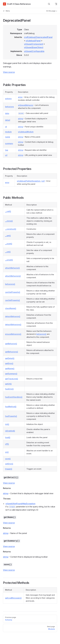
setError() (9, 464)
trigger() (9, 469)
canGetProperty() (13, 292)
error (7, 182)
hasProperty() (11, 416)
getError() (9, 363)
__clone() (9, 221)
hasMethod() (11, 407)
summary (9, 143)
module (8, 132)
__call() (8, 211)
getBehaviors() (12, 352)
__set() (8, 252)
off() (7, 444)
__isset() (9, 244)
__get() (8, 236)
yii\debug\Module (26, 132)
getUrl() (8, 384)
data (7, 113)
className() (11, 308)
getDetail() (10, 358)
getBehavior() (11, 344)
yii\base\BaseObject (34, 47)
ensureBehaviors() (13, 334)
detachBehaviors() (13, 324)
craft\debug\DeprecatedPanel (38, 37)
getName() (10, 369)
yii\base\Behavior (26, 105)
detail (8, 120)
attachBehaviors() (13, 276)
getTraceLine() (12, 379)
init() (7, 424)
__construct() (11, 229)
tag (7, 150)
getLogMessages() (13, 598)
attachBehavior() (12, 268)
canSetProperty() (12, 300)
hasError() (9, 389)
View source (9, 72)
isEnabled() (10, 431)
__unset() (9, 260)
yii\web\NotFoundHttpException (20, 504)
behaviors (9, 107)
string (20, 119)
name (8, 137)
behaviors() (10, 284)
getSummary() (11, 374)
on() (7, 452)
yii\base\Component (34, 44)
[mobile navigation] (56, 4)
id (6, 127)
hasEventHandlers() (14, 397)
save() (8, 459)
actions (8, 99)
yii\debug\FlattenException (29, 181)
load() (8, 437)
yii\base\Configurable (34, 51)
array (20, 97)
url (6, 155)
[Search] (49, 4)
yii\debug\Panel (33, 41)
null (43, 181)
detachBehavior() (13, 316)
